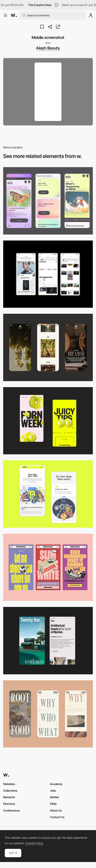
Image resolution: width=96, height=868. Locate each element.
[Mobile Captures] (48, 494)
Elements (9, 797)
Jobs (53, 791)
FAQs (53, 804)
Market (54, 797)
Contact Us (57, 817)
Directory (9, 804)
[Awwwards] (14, 15)
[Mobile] (48, 201)
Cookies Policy (34, 843)
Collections (10, 791)
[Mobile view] (48, 421)
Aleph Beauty (48, 48)
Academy (56, 784)
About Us (56, 810)
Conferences (11, 810)
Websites (9, 784)
